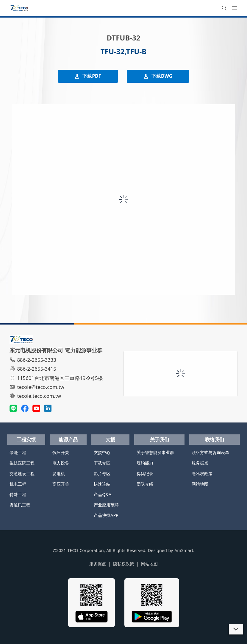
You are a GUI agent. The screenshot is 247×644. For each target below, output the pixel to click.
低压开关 (61, 452)
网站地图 (200, 484)
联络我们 (215, 439)
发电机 (59, 474)
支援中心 (102, 452)
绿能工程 (18, 452)
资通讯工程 (20, 505)
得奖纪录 (145, 474)
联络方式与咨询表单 (210, 452)
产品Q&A (103, 494)
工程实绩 (26, 439)
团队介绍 (145, 484)
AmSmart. (184, 550)
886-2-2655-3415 (34, 369)
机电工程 (18, 484)
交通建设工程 (22, 474)
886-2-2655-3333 (34, 360)
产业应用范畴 (106, 505)
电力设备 (61, 463)
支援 (110, 439)
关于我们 (160, 439)
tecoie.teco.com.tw (36, 396)
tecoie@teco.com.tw (38, 387)
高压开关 (61, 484)
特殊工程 (18, 494)
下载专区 (102, 463)
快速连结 (102, 484)
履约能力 (145, 463)
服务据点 (200, 463)
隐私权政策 (202, 474)
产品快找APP (106, 515)
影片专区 (102, 474)
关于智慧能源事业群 (155, 452)
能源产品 (68, 439)
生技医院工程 (22, 463)
